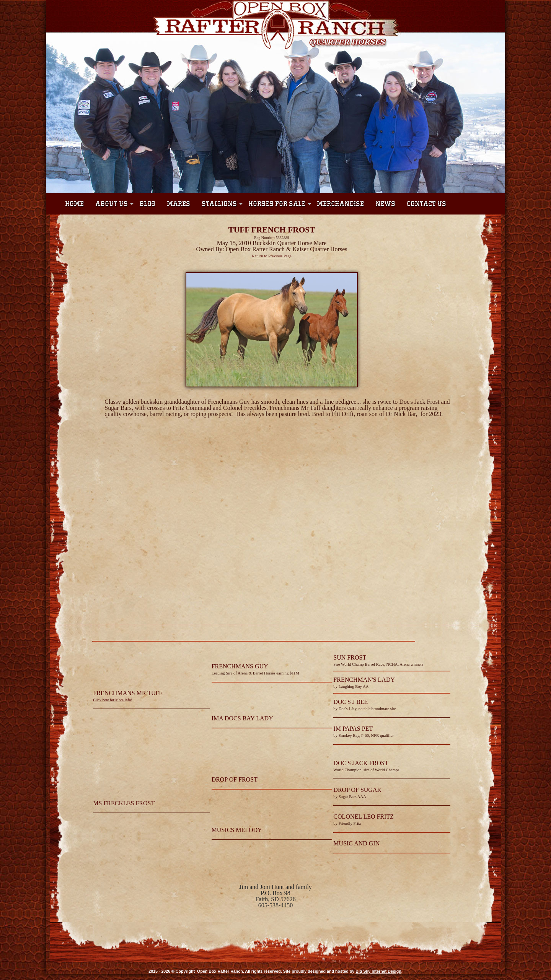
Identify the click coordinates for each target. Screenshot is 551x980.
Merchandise (340, 204)
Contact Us (426, 204)
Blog (147, 204)
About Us (112, 204)
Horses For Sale (277, 204)
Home (74, 204)
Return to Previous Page (271, 256)
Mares (179, 204)
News (385, 204)
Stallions (219, 204)
